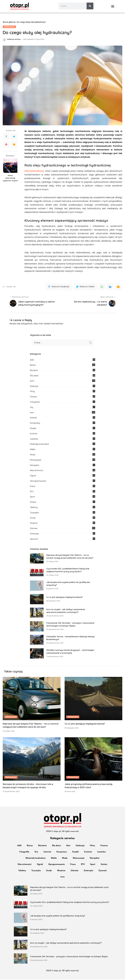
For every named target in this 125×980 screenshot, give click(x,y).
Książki (33, 429)
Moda (33, 455)
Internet (33, 418)
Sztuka (33, 503)
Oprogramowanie (38, 482)
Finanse (33, 397)
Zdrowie (34, 529)
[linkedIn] (110, 287)
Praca (33, 487)
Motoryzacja (9, 27)
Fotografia (35, 403)
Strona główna (9, 23)
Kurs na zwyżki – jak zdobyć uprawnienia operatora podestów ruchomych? (66, 944)
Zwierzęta (34, 534)
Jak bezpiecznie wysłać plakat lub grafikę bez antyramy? (58, 916)
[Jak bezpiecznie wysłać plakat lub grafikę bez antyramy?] (37, 586)
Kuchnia (34, 434)
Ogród (33, 476)
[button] (113, 6)
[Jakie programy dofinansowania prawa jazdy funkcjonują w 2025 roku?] (94, 760)
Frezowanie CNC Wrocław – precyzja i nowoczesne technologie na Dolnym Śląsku (69, 957)
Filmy (32, 392)
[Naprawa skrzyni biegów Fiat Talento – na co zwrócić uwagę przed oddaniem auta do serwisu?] (37, 559)
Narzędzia (35, 466)
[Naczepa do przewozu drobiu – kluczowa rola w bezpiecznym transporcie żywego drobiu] (32, 760)
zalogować (27, 324)
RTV (32, 492)
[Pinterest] (6, 145)
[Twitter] (14, 137)
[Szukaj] (90, 6)
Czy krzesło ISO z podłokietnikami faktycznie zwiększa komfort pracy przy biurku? (70, 903)
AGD (32, 360)
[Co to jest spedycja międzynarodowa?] (37, 600)
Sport (32, 497)
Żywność (34, 539)
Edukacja (34, 387)
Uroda (33, 518)
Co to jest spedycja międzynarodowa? (65, 598)
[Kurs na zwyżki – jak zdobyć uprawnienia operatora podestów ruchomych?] (37, 613)
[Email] (14, 145)
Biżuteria (34, 371)
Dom (32, 381)
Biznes (33, 366)
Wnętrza (34, 524)
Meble (33, 450)
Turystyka (34, 513)
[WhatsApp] (102, 287)
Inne (32, 413)
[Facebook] (6, 137)
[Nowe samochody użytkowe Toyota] (10, 166)
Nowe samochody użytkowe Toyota (10, 179)
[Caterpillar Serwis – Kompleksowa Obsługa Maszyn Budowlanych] (37, 640)
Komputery (35, 424)
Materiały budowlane (39, 445)
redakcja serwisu (14, 40)
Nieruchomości (37, 471)
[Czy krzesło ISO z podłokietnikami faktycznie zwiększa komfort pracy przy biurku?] (37, 573)
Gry (32, 408)
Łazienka (34, 439)
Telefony (34, 508)
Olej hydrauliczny (34, 172)
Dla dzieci (34, 376)
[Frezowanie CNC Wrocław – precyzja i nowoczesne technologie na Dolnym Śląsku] (37, 627)
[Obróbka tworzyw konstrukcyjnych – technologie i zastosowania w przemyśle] (37, 654)
